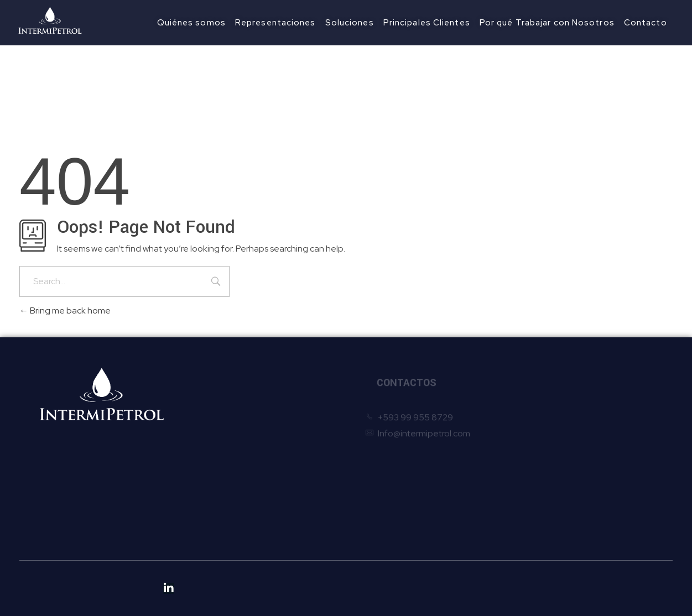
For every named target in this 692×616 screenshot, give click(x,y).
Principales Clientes (232, 469)
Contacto (213, 502)
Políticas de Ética (227, 530)
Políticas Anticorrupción (240, 547)
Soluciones (215, 453)
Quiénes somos (224, 419)
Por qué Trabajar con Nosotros (253, 486)
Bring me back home (65, 310)
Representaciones (230, 436)
